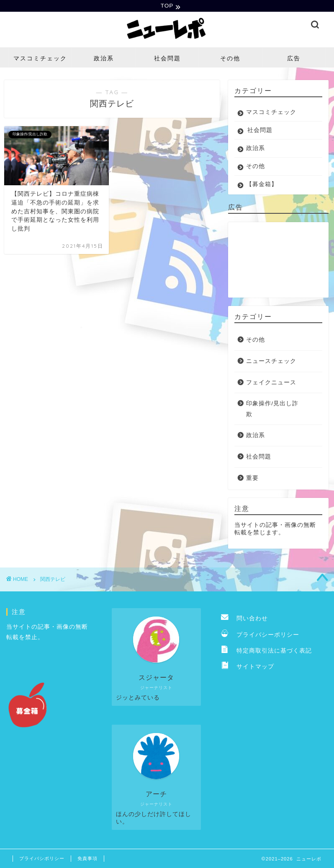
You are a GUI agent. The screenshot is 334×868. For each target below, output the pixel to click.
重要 (252, 479)
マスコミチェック (40, 59)
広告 (294, 59)
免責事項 (87, 859)
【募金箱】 (262, 185)
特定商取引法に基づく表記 (266, 652)
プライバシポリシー (42, 859)
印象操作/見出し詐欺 (272, 410)
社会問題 (167, 59)
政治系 (104, 59)
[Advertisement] (276, 261)
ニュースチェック (271, 362)
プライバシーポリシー (260, 636)
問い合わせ (244, 619)
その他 (230, 59)
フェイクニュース (271, 383)
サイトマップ (248, 668)
